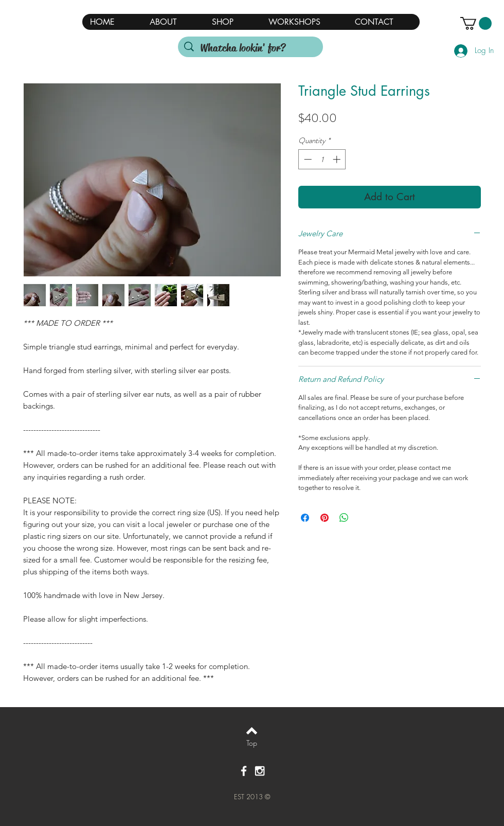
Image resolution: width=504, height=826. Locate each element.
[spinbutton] (322, 159)
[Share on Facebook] (305, 518)
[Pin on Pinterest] (325, 518)
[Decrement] (307, 159)
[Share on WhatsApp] (344, 518)
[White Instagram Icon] (260, 771)
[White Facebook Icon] (244, 771)
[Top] (252, 743)
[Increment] (338, 159)
